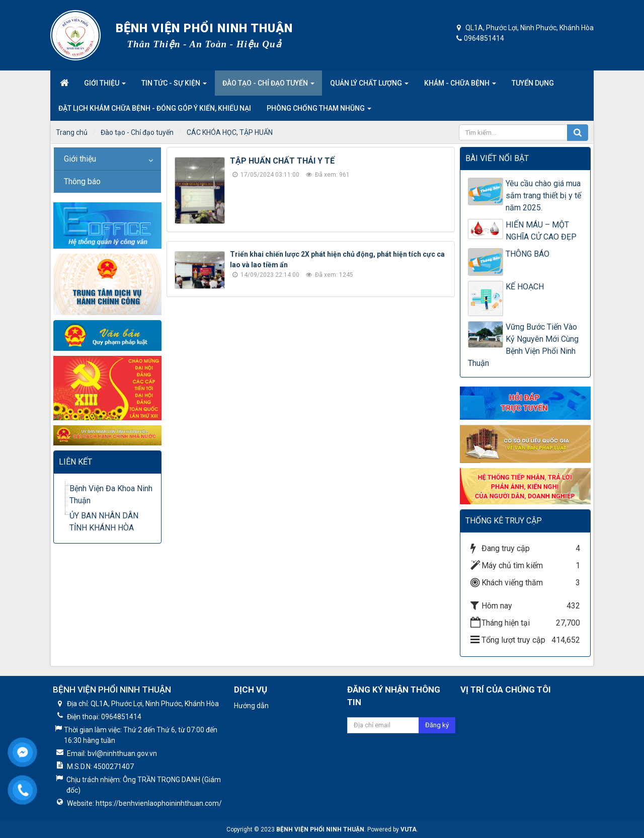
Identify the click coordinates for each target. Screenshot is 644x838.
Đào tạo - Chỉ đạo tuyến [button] (268, 86)
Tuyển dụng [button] (533, 83)
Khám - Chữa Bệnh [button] (460, 86)
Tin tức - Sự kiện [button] (174, 86)
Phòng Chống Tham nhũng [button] (319, 111)
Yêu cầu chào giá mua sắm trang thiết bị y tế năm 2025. (543, 196)
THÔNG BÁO (528, 254)
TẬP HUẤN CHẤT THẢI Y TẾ (282, 161)
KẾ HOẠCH (525, 287)
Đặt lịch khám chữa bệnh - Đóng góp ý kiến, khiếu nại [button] (155, 108)
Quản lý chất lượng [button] (369, 86)
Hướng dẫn (251, 706)
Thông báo (82, 181)
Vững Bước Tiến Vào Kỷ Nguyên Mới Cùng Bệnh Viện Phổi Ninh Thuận (523, 345)
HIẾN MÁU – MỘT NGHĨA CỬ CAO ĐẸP (541, 231)
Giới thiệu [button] (105, 86)
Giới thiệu (80, 159)
